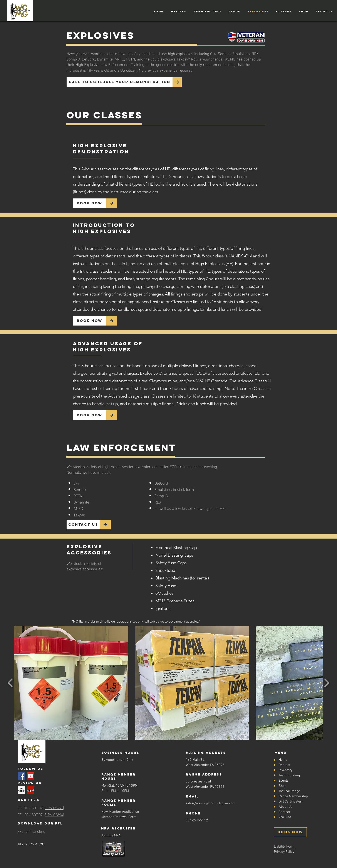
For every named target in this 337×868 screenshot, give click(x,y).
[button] (179, 12)
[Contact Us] (83, 525)
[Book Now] (90, 203)
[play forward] (327, 683)
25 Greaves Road (198, 782)
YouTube (285, 817)
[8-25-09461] (54, 807)
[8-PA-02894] (54, 814)
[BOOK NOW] (290, 832)
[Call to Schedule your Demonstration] (120, 82)
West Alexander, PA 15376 (205, 787)
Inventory (286, 770)
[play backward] (10, 683)
